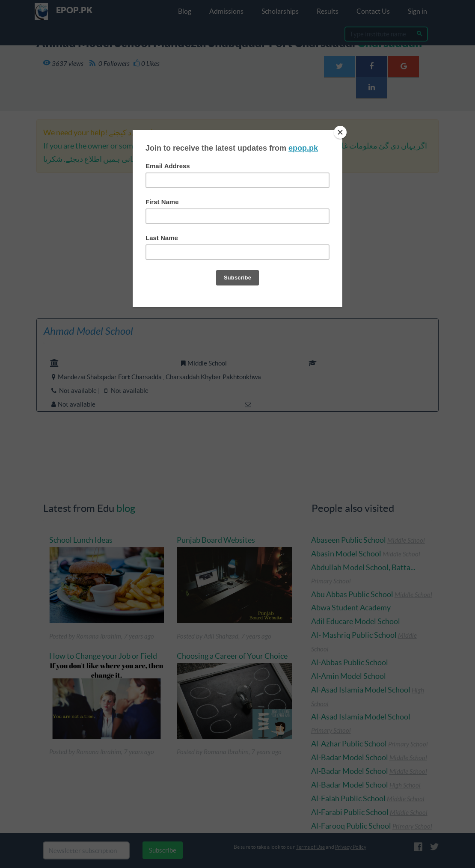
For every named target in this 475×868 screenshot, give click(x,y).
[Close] (340, 132)
